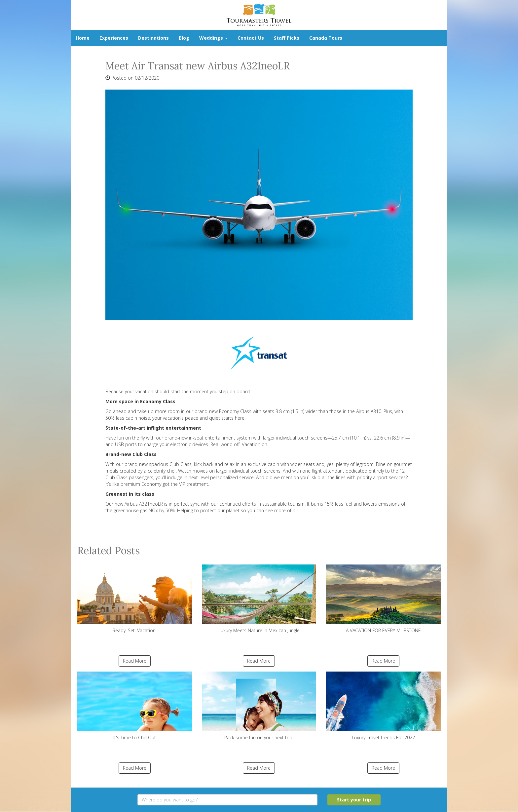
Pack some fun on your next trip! (259, 706)
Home (83, 38)
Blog (184, 38)
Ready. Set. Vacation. (135, 599)
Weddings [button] (213, 38)
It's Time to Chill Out (135, 706)
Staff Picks (287, 38)
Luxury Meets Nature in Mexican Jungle (259, 599)
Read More (135, 661)
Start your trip (354, 800)
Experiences (114, 38)
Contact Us (251, 38)
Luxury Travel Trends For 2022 (383, 706)
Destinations (153, 38)
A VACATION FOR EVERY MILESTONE (383, 599)
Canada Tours (326, 38)
